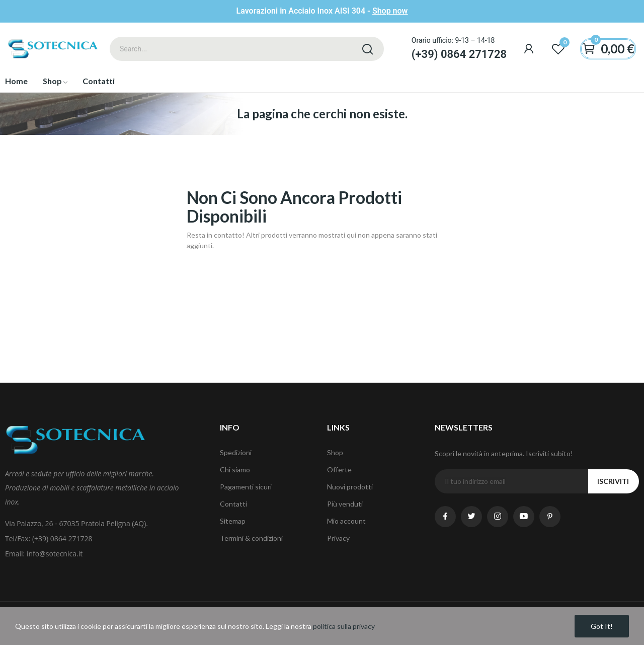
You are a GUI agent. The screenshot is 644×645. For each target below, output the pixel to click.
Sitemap (233, 521)
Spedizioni (236, 452)
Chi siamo (235, 470)
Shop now (390, 11)
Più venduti (345, 504)
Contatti (233, 504)
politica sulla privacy (344, 626)
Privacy (338, 538)
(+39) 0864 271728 (459, 54)
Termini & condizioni (251, 538)
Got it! (602, 626)
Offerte (339, 470)
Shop (335, 452)
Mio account (346, 521)
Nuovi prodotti (350, 487)
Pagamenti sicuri (246, 487)
